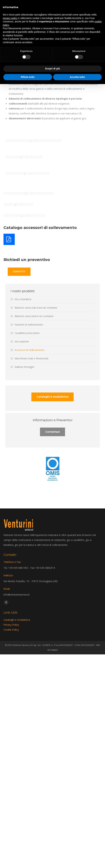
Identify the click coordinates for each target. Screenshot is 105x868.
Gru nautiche (22, 341)
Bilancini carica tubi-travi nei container (36, 308)
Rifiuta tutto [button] (28, 77)
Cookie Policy (11, 630)
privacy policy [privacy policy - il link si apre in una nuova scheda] (10, 18)
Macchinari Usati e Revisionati (31, 358)
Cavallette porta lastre (27, 333)
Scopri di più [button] (52, 69)
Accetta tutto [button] (77, 77)
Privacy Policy (11, 625)
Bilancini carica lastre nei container (34, 316)
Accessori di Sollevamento (29, 350)
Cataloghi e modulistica (17, 620)
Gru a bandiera (23, 299)
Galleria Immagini (24, 367)
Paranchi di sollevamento (29, 325)
